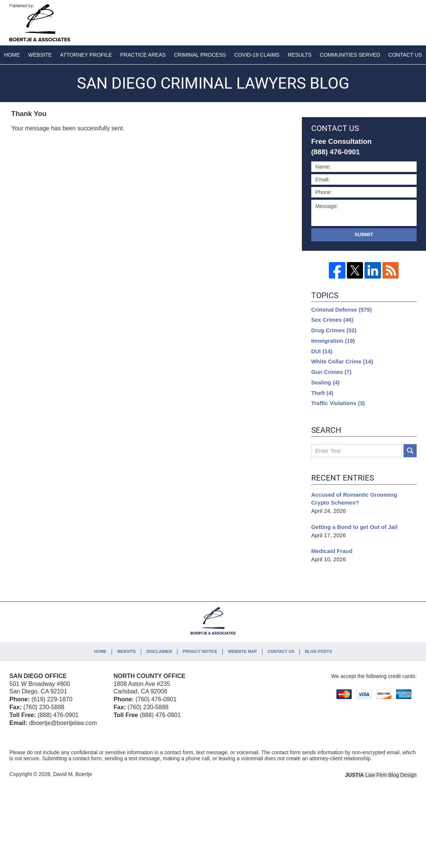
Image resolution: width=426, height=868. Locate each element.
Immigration (333, 341)
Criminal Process (200, 55)
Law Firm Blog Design (381, 775)
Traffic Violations (338, 403)
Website (40, 55)
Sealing (325, 382)
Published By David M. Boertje (367, 21)
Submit (364, 234)
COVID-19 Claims (257, 55)
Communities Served (350, 55)
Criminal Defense (342, 310)
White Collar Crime (342, 361)
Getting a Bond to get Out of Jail (354, 527)
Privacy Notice (200, 651)
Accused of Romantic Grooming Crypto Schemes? (354, 499)
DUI (322, 351)
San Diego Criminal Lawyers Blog (40, 23)
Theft (322, 393)
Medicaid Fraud (332, 551)
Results (300, 55)
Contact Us (281, 651)
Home (12, 55)
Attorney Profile (86, 55)
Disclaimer (159, 651)
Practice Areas (143, 55)
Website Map (243, 651)
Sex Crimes (332, 320)
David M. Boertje (73, 774)
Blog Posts (318, 651)
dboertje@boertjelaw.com (63, 723)
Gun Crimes (331, 372)
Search (410, 451)
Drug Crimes (334, 330)
